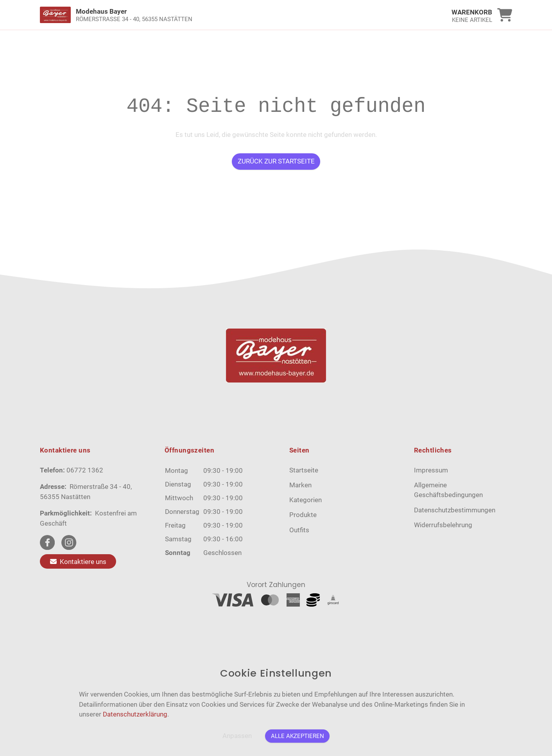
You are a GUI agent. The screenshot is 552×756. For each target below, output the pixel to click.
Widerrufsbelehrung (443, 525)
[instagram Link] (69, 542)
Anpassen (237, 736)
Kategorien (306, 500)
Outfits (299, 530)
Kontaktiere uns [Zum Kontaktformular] (78, 561)
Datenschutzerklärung (135, 714)
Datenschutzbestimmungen (455, 510)
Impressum (431, 470)
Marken (300, 485)
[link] (217, 15)
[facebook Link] (47, 542)
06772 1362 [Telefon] (85, 470)
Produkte (303, 515)
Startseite (304, 470)
